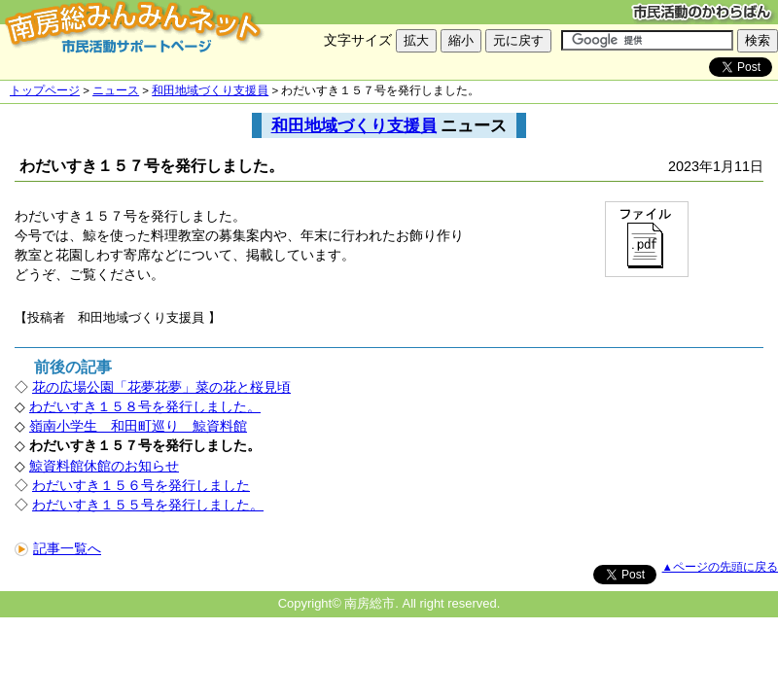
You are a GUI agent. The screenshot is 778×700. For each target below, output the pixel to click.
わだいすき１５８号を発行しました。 (145, 406)
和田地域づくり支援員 (210, 90)
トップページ (45, 90)
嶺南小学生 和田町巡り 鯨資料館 (138, 426)
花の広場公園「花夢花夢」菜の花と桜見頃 (161, 387)
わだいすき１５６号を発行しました (141, 485)
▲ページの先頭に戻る (720, 567)
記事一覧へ (58, 548)
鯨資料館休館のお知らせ (104, 466)
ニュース (116, 90)
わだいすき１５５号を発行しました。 (148, 505)
